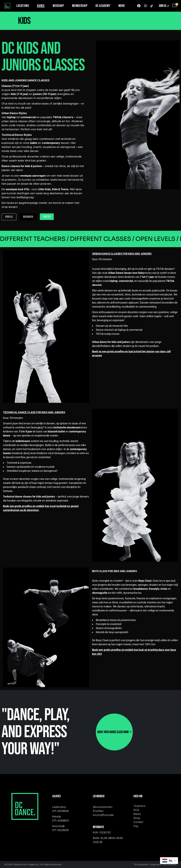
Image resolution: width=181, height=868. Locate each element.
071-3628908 (60, 811)
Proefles (98, 811)
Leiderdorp (59, 807)
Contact (138, 822)
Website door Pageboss (26, 864)
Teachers (139, 806)
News (137, 814)
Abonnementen (103, 807)
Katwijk (57, 816)
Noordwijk (58, 826)
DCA (136, 810)
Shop (137, 818)
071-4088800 (60, 821)
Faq (136, 826)
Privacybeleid (141, 864)
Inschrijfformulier (103, 815)
